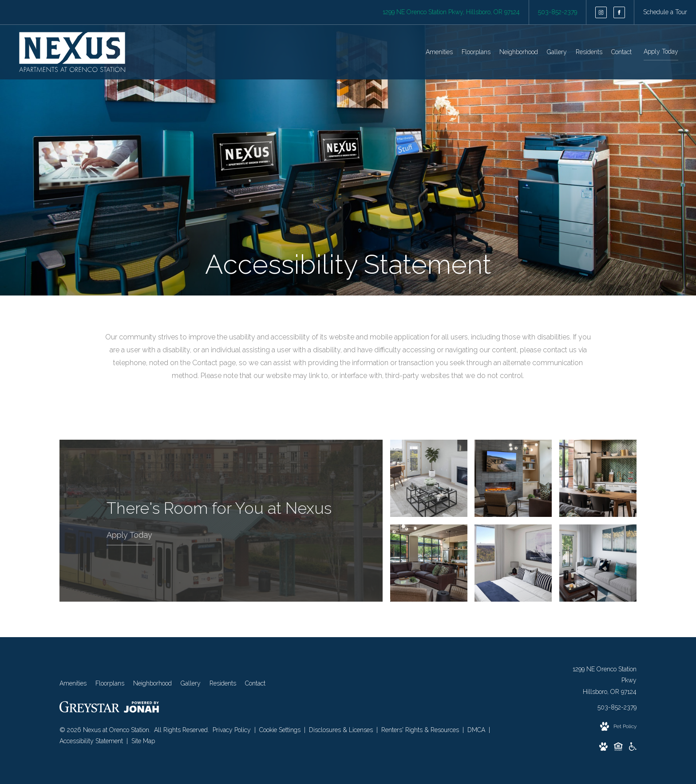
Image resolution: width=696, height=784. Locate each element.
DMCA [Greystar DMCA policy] (477, 730)
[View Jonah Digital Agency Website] (141, 709)
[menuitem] (439, 52)
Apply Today (661, 51)
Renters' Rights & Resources (421, 730)
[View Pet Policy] (618, 727)
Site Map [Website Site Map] (143, 741)
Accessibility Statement (92, 741)
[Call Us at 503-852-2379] (558, 12)
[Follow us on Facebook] (619, 12)
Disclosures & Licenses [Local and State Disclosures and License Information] (342, 730)
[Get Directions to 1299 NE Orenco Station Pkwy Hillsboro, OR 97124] (451, 12)
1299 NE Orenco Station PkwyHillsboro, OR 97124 (605, 680)
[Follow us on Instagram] (601, 12)
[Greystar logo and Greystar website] (89, 709)
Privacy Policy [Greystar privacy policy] (232, 730)
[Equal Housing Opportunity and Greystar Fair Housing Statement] (618, 748)
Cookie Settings (281, 730)
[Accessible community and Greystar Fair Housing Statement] (633, 748)
